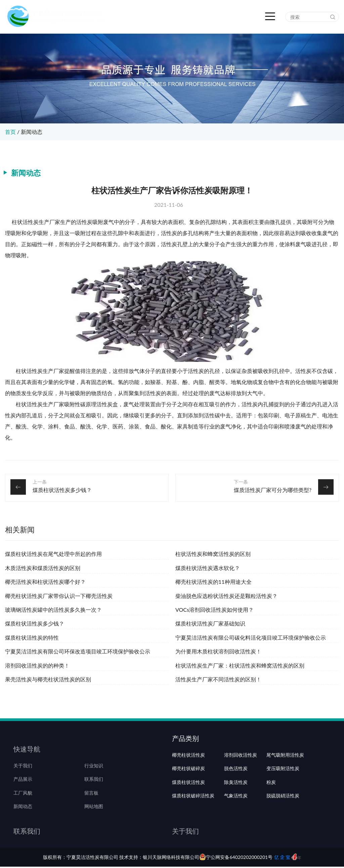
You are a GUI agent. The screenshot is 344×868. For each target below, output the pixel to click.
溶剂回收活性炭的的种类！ (37, 665)
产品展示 (23, 795)
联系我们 (94, 795)
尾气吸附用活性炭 (285, 781)
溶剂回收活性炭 (241, 781)
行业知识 (94, 781)
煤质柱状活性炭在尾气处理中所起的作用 (53, 554)
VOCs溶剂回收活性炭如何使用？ (214, 610)
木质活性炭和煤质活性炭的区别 (43, 568)
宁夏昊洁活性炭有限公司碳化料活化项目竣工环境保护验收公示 (251, 637)
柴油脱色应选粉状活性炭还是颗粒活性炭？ (226, 596)
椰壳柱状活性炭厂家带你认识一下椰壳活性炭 (59, 596)
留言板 (91, 808)
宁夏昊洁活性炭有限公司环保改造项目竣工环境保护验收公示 (78, 651)
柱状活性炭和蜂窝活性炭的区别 (213, 554)
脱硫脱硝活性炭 (283, 822)
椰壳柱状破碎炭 (188, 795)
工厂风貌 (23, 808)
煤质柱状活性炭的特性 (32, 637)
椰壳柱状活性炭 (188, 781)
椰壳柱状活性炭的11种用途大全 (213, 582)
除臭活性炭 (236, 808)
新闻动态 (32, 132)
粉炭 (271, 808)
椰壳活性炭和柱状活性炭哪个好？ (45, 582)
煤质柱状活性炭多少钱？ (62, 490)
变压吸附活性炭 (283, 795)
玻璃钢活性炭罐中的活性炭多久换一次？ (53, 610)
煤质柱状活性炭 (188, 808)
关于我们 (23, 781)
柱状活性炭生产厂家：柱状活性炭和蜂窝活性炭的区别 (240, 665)
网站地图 (94, 822)
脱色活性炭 (236, 795)
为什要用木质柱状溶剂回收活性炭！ (218, 651)
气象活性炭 (236, 822)
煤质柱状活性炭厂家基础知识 (210, 623)
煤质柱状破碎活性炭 (193, 822)
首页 (10, 132)
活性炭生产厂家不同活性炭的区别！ (218, 679)
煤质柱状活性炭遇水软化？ (208, 568)
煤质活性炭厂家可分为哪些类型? (273, 490)
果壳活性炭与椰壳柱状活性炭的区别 (48, 679)
